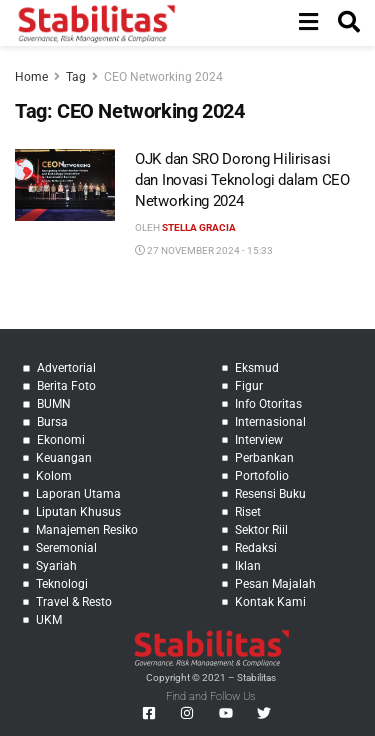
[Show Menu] (308, 23)
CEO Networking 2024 (163, 77)
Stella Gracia (199, 227)
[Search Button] (349, 23)
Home (31, 77)
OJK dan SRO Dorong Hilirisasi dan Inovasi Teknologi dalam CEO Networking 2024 (242, 180)
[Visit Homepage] (96, 23)
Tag (76, 77)
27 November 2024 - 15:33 (204, 250)
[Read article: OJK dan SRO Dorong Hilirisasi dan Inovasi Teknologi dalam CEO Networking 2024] (65, 185)
